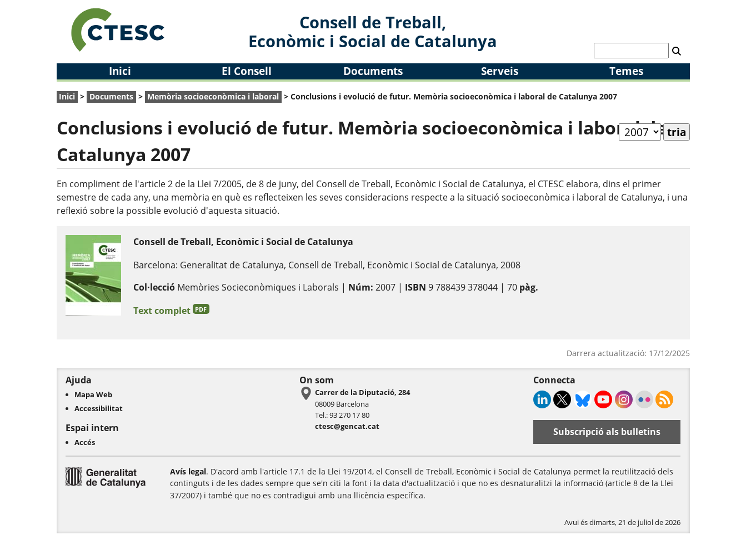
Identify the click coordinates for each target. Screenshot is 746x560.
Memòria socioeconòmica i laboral (213, 96)
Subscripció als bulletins (607, 432)
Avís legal (188, 471)
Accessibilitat (99, 408)
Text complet (172, 310)
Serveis (500, 71)
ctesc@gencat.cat (347, 426)
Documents (373, 71)
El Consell (247, 71)
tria (677, 132)
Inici (120, 71)
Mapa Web (93, 394)
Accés (85, 442)
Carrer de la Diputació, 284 (362, 392)
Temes (626, 71)
